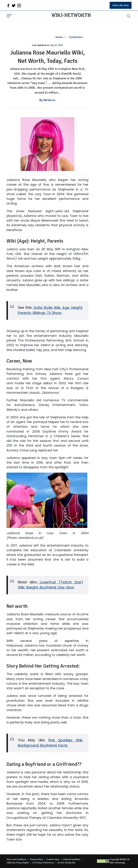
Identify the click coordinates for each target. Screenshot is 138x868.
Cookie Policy (53, 859)
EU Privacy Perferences (43, 863)
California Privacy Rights (18, 863)
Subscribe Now (121, 5)
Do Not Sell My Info (66, 863)
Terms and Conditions (16, 859)
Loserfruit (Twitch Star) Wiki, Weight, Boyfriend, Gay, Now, (50, 585)
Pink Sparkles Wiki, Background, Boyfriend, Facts (50, 743)
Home (59, 37)
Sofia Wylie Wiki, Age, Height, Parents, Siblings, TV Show (50, 310)
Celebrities (76, 37)
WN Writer (50, 100)
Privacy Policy (36, 859)
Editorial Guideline (71, 859)
